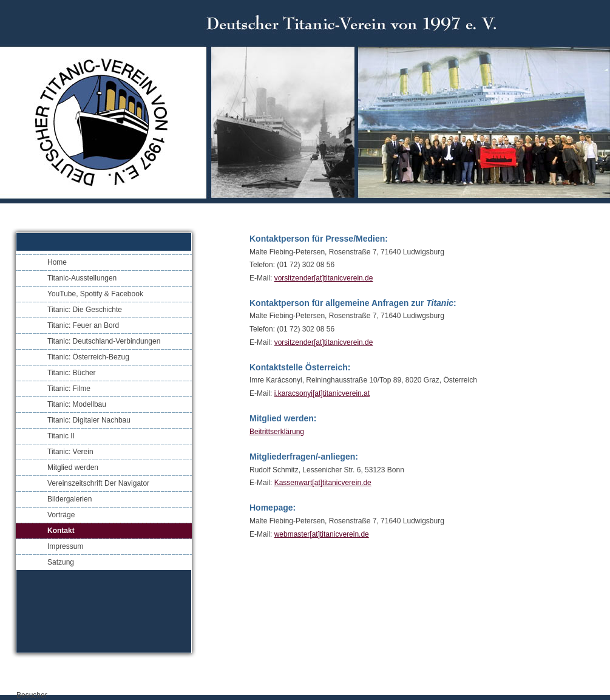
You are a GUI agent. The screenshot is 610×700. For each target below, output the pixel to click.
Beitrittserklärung (277, 432)
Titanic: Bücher (72, 373)
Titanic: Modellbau (77, 404)
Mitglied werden (73, 467)
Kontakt (61, 531)
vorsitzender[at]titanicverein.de (324, 278)
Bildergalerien (69, 499)
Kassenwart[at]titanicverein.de (323, 483)
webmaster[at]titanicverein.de (322, 534)
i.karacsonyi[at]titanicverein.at (322, 393)
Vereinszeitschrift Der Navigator (98, 483)
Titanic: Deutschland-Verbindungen (104, 341)
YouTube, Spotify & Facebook (95, 294)
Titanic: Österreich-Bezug (88, 357)
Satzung (61, 562)
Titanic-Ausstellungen (82, 278)
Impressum (65, 546)
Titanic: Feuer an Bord (83, 325)
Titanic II (61, 436)
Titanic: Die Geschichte (85, 310)
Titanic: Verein (70, 452)
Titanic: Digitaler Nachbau (89, 420)
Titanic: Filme (69, 389)
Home (57, 262)
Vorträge (61, 515)
